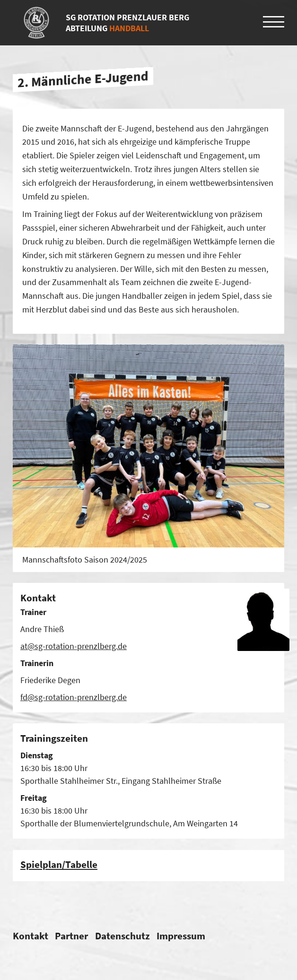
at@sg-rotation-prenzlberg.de (74, 646)
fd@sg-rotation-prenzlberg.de (74, 697)
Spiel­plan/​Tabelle (59, 864)
